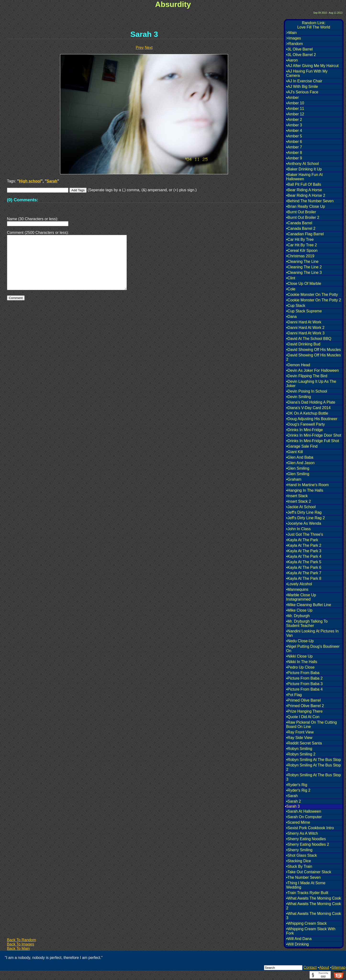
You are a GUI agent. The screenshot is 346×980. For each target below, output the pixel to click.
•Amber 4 (294, 131)
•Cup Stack (296, 306)
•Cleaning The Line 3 (304, 273)
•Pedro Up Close (300, 667)
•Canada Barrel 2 (301, 228)
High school (30, 181)
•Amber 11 (295, 109)
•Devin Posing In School (307, 391)
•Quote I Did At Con (303, 717)
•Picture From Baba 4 (304, 689)
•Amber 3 (294, 125)
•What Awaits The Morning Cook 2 (314, 906)
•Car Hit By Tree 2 (301, 245)
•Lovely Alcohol (299, 584)
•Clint (291, 278)
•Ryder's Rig (297, 785)
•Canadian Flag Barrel (305, 234)
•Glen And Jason (300, 463)
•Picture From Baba (303, 673)
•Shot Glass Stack (301, 855)
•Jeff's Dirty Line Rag (304, 512)
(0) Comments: (23, 200)
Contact (310, 967)
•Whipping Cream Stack (306, 923)
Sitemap (338, 967)
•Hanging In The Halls (305, 490)
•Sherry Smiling (299, 850)
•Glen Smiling (298, 468)
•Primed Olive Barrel (303, 700)
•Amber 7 (294, 147)
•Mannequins (297, 589)
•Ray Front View (300, 732)
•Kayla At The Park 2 (304, 545)
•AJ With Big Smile (302, 87)
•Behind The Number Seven (310, 201)
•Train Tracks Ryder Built (307, 893)
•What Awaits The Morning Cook (314, 898)
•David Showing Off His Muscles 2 (314, 357)
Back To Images (21, 944)
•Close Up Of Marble (304, 284)
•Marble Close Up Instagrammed (301, 597)
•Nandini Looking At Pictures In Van (312, 633)
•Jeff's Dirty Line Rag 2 (305, 518)
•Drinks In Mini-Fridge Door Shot (314, 435)
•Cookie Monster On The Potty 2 (314, 300)
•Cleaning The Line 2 (304, 267)
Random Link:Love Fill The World (314, 25)
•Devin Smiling (299, 397)
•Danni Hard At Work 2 (305, 328)
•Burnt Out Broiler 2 (303, 217)
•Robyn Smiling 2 (301, 754)
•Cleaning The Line (302, 262)
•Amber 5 (294, 136)
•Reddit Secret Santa (304, 743)
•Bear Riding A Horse (304, 190)
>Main (291, 33)
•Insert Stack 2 (299, 501)
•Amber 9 (294, 158)
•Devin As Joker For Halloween (313, 370)
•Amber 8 (294, 153)
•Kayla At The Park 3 (304, 551)
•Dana (291, 317)
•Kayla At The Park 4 (304, 556)
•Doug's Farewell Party (306, 424)
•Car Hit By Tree (300, 239)
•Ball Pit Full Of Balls (304, 184)
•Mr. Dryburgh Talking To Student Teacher (307, 623)
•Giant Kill (295, 452)
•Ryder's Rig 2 (298, 790)
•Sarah (292, 796)
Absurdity (173, 4)
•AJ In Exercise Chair (304, 81)
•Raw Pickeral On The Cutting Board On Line (312, 724)
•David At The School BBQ (309, 339)
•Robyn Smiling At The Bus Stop (314, 760)
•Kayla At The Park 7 (304, 573)
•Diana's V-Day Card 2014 (308, 408)
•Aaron (292, 60)
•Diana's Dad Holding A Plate (311, 402)
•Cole (291, 289)
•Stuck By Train (299, 866)
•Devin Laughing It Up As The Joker (311, 384)
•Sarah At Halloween (304, 811)
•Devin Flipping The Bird (307, 376)
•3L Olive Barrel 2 (301, 55)
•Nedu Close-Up (300, 641)
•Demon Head (298, 365)
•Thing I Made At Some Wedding (306, 885)
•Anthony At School (302, 164)
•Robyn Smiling (299, 749)
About (324, 967)
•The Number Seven (303, 877)
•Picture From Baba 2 (304, 678)
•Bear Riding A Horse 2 (306, 195)
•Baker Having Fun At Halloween (304, 177)
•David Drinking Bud (303, 344)
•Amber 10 (295, 103)
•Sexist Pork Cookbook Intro (310, 828)
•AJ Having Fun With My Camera (307, 73)
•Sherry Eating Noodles (306, 839)
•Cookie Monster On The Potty (312, 295)
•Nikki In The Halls (302, 662)
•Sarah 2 (294, 801)
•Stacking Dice (299, 861)
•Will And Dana (299, 939)
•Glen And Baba (300, 457)
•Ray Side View (299, 738)
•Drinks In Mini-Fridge (304, 430)
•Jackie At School (301, 507)
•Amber (293, 98)
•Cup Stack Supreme (304, 311)
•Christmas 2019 (300, 256)
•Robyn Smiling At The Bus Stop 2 (314, 767)
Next (149, 48)
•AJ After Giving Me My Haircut (312, 66)
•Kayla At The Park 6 (304, 567)
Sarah (52, 181)
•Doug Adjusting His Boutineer (312, 419)
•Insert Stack (297, 496)
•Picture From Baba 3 (304, 684)
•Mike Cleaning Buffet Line (309, 605)
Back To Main (18, 949)
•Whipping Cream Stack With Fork (311, 931)
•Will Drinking (298, 944)
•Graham (294, 479)
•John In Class (299, 529)
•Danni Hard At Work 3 (305, 333)
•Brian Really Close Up (306, 206)
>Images (294, 38)
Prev (140, 48)
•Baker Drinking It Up (304, 169)
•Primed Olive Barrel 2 (305, 706)
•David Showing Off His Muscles (314, 350)
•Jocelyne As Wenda (304, 523)
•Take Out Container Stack (309, 872)
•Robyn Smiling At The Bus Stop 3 (314, 777)
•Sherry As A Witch (302, 833)
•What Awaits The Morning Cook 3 (314, 916)
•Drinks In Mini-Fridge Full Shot (313, 441)
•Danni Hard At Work (304, 322)
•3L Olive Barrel (299, 49)
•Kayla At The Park (302, 540)
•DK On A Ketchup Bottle (307, 413)
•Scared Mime (298, 822)
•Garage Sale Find (302, 446)
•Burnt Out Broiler (301, 212)
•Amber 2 (294, 120)
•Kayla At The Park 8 (304, 578)
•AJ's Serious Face (302, 92)
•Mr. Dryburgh (298, 616)
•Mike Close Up (299, 610)
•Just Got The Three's (305, 534)
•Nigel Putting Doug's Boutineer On (313, 649)
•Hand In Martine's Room (307, 485)
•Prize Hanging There (304, 711)
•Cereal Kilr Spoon (302, 251)
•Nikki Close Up (299, 656)
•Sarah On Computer (304, 817)
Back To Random (22, 940)
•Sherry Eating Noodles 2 (308, 844)
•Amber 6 (294, 142)
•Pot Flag (294, 695)
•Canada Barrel (299, 223)
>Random (295, 44)
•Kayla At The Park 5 (304, 562)
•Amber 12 (295, 114)
